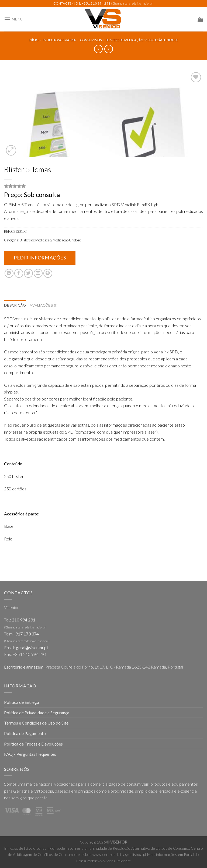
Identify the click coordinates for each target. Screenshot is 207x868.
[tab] (15, 305)
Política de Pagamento (25, 733)
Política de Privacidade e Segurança (37, 713)
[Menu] (13, 19)
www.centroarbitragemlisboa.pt (119, 854)
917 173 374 (27, 634)
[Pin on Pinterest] (48, 273)
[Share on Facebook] (19, 273)
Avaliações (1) (44, 305)
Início (34, 40)
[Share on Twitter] (28, 273)
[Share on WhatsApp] (9, 273)
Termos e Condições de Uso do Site (36, 723)
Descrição (15, 305)
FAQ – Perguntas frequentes (30, 754)
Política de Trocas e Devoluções (33, 744)
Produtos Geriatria (59, 40)
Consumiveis (91, 40)
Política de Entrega (22, 702)
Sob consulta (42, 194)
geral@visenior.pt (32, 647)
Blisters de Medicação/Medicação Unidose (142, 40)
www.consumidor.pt (114, 861)
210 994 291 (24, 620)
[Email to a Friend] (38, 273)
